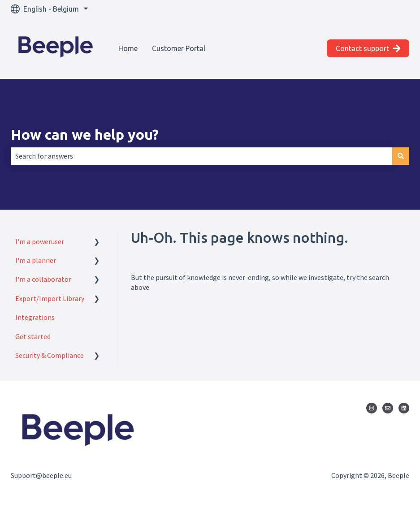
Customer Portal (179, 48)
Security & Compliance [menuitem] (50, 355)
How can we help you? (85, 134)
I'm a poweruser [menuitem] (40, 241)
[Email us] (388, 408)
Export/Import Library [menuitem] (50, 298)
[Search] (401, 156)
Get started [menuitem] (33, 336)
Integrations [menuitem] (35, 317)
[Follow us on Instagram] (372, 408)
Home (128, 48)
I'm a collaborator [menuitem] (43, 279)
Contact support (368, 48)
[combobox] (201, 156)
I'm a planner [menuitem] (36, 260)
